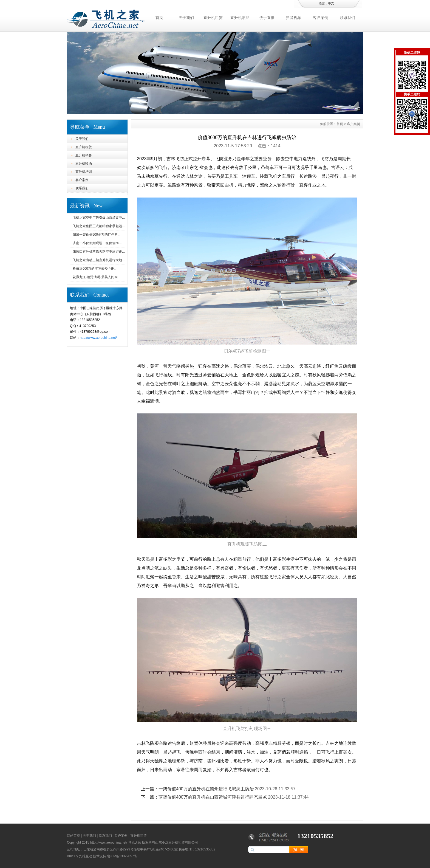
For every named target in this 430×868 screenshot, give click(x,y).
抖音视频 (294, 18)
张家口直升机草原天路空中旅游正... (99, 252)
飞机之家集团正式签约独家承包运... (99, 226)
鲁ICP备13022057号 (122, 856)
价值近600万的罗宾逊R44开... (95, 269)
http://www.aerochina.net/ (98, 338)
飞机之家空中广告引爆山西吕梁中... (99, 218)
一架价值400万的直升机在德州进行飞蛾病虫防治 (206, 789)
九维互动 (86, 856)
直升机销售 (84, 155)
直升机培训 (84, 172)
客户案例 (321, 18)
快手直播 (267, 18)
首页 (159, 18)
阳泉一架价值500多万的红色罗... (97, 235)
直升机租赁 (213, 18)
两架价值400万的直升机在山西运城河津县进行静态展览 (213, 797)
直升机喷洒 (240, 18)
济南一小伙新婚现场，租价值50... (97, 243)
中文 (331, 3)
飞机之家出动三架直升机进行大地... (99, 260)
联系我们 (347, 18)
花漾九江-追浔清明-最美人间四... (97, 277)
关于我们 (186, 18)
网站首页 (73, 836)
